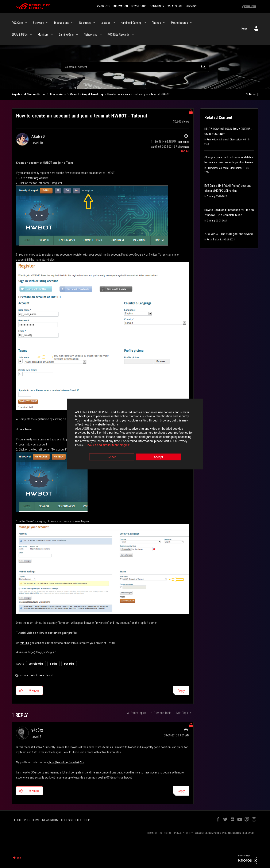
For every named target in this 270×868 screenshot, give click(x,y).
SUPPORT (191, 6)
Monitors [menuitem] (43, 35)
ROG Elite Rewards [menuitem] (119, 35)
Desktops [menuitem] (85, 23)
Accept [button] (158, 457)
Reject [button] (112, 457)
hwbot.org (32, 178)
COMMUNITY (157, 6)
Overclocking (36, 664)
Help (244, 29)
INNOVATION (121, 6)
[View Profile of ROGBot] (185, 151)
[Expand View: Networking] (101, 35)
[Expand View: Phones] (164, 23)
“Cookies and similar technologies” (107, 445)
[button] (92, 215)
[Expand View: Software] (47, 23)
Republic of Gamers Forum (29, 94)
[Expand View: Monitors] (52, 35)
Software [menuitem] (38, 23)
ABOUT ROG (22, 820)
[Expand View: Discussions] (72, 23)
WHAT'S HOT (175, 6)
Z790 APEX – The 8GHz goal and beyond (229, 234)
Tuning (54, 664)
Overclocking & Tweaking (87, 94)
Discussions (58, 94)
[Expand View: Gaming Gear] (77, 35)
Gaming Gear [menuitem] (66, 35)
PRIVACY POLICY (184, 833)
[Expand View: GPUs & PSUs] (31, 35)
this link (24, 643)
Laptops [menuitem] (106, 23)
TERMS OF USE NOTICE (159, 833)
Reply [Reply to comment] (181, 791)
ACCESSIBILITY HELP (75, 820)
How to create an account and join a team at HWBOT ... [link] (140, 94)
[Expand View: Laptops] (114, 23)
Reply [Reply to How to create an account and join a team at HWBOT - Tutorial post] (181, 691)
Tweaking (69, 664)
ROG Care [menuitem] (17, 23)
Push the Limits (215, 240)
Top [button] (19, 858)
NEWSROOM (50, 820)
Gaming (211, 196)
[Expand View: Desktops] (94, 23)
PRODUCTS (104, 6)
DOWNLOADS (139, 6)
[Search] (135, 67)
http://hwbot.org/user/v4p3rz (67, 762)
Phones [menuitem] (156, 23)
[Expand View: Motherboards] (191, 23)
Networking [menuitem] (91, 35)
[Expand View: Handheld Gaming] (145, 23)
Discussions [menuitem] (62, 23)
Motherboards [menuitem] (180, 23)
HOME (36, 820)
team (41, 675)
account (24, 675)
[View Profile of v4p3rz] (37, 730)
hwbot (34, 675)
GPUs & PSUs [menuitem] (20, 35)
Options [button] (251, 94)
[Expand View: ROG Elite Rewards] (133, 35)
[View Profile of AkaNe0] (38, 136)
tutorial (50, 675)
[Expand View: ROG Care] (26, 23)
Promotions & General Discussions (225, 140)
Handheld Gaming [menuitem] (131, 23)
